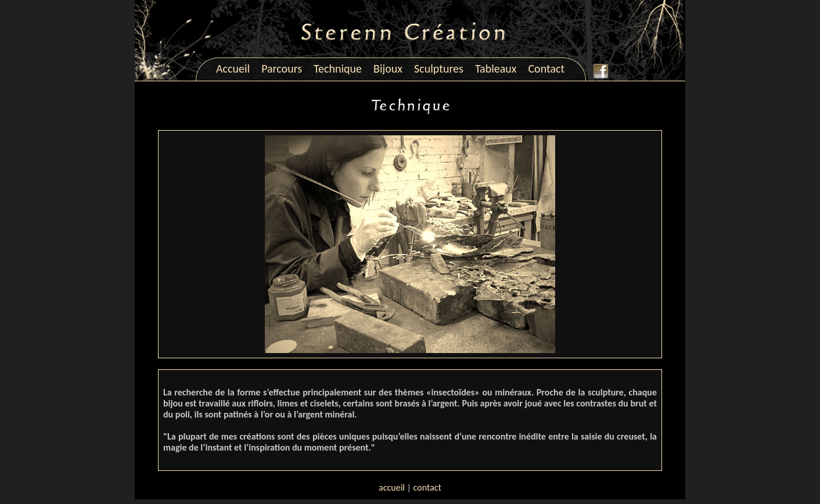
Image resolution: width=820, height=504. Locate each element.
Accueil (233, 69)
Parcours (282, 69)
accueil (392, 487)
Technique (338, 69)
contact (427, 487)
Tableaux (496, 69)
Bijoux (388, 69)
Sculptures (439, 69)
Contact (546, 69)
